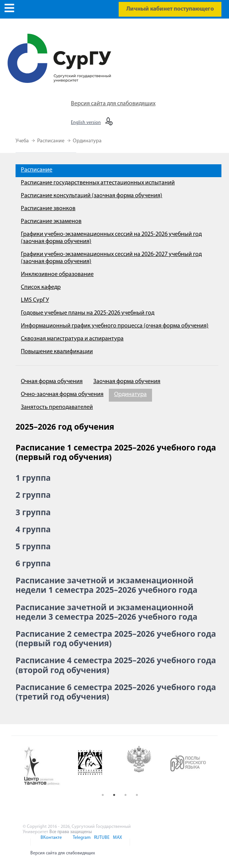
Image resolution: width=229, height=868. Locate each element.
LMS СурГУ (35, 300)
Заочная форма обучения (127, 382)
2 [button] (114, 795)
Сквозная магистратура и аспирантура (72, 339)
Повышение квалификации (57, 352)
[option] (46, 766)
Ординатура (87, 141)
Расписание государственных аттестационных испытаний (98, 183)
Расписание (51, 141)
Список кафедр (41, 287)
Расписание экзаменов (51, 221)
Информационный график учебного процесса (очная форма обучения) (115, 326)
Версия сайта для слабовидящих (113, 104)
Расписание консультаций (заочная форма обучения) (92, 196)
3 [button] (125, 795)
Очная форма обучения (52, 382)
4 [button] (137, 795)
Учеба (23, 141)
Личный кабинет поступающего (170, 9)
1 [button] (103, 795)
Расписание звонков (48, 209)
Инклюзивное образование (57, 274)
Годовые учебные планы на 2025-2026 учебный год (88, 313)
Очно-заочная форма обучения (62, 394)
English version (86, 123)
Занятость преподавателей (57, 407)
